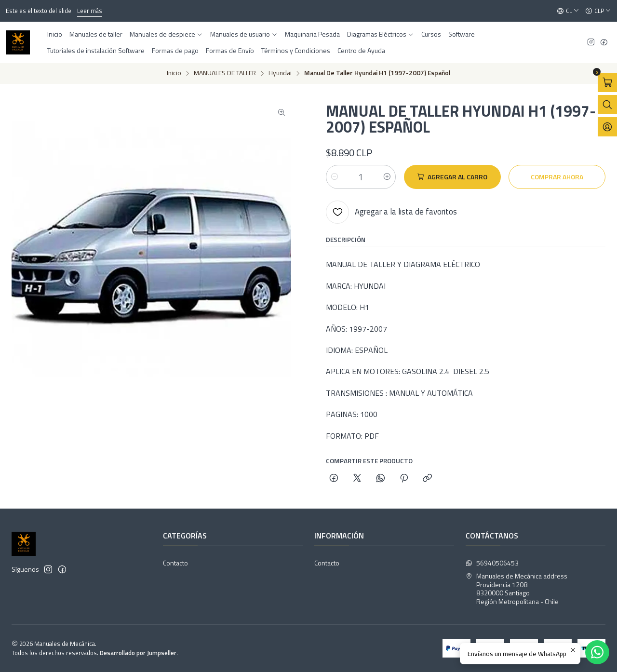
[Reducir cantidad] (335, 177)
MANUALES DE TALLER (225, 73)
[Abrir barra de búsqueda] (607, 105)
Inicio (174, 73)
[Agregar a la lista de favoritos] (391, 212)
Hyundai (280, 73)
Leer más (90, 11)
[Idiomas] (568, 11)
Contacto (175, 563)
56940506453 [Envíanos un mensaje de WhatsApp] (492, 563)
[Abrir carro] (607, 82)
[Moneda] (598, 11)
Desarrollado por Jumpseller (138, 653)
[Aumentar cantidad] (387, 177)
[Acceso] (607, 127)
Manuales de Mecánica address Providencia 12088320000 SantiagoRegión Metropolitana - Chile (516, 589)
